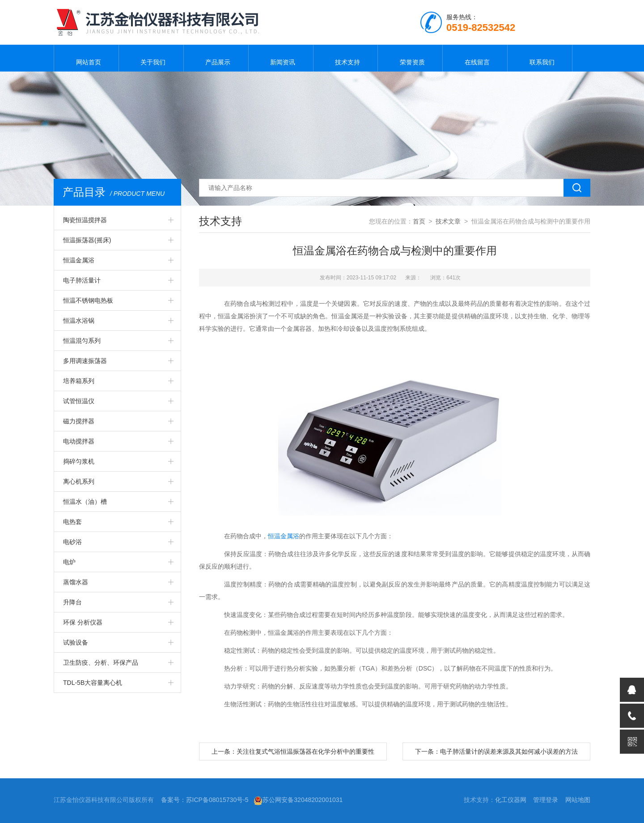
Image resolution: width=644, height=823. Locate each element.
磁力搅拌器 (79, 421)
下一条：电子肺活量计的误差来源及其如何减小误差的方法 (496, 751)
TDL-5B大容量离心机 (93, 683)
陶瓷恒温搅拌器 (85, 220)
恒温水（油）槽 (85, 502)
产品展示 (216, 58)
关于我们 (151, 58)
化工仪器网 (511, 800)
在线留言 (475, 58)
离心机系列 (79, 481)
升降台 (72, 602)
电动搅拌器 (79, 441)
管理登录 (546, 800)
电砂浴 (72, 542)
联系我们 (540, 58)
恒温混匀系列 (82, 341)
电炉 (69, 562)
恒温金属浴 (79, 260)
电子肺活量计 (82, 280)
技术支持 (345, 58)
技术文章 (448, 221)
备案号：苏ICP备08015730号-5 (205, 800)
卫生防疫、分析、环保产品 (101, 663)
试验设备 (76, 642)
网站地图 (578, 800)
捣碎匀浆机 (79, 461)
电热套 (72, 522)
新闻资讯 (281, 58)
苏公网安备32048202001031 (298, 800)
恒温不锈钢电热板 (88, 300)
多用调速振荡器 (85, 361)
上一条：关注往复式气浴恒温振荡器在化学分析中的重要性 (293, 751)
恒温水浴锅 (79, 321)
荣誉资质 (410, 58)
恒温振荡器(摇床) (87, 240)
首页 (419, 221)
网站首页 (86, 58)
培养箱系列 (79, 381)
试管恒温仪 (79, 401)
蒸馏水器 (76, 582)
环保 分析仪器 (83, 622)
